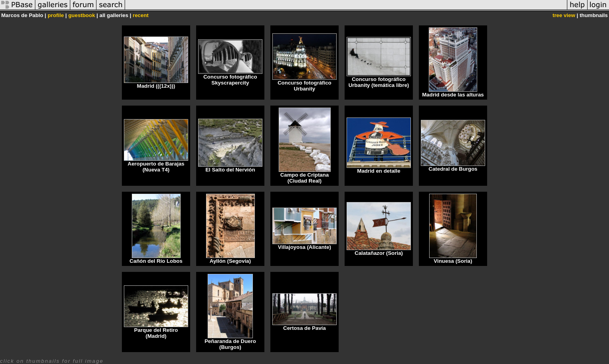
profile (56, 15)
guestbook (82, 15)
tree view (564, 15)
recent (141, 15)
